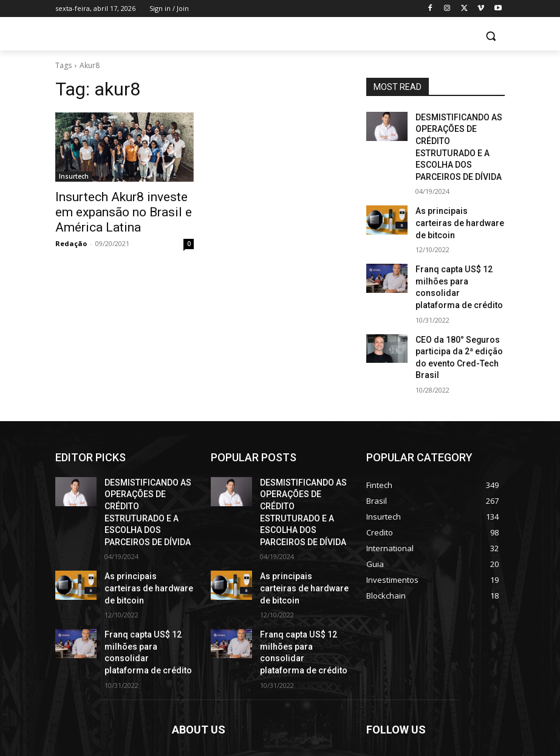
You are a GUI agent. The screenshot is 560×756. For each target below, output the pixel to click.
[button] (490, 36)
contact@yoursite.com (255, 701)
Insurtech (74, 176)
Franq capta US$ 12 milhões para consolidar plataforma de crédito (456, 243)
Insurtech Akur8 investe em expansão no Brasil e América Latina (122, 210)
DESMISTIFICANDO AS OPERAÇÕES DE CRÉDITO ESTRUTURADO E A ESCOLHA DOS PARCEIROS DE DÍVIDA (459, 137)
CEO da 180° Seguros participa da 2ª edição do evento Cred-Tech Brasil (458, 297)
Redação (71, 238)
